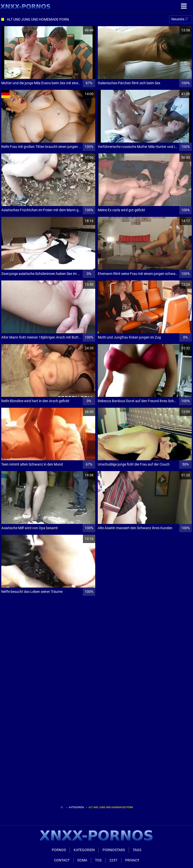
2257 (113, 860)
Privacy (132, 860)
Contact (62, 860)
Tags (137, 850)
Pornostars (114, 850)
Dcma (82, 860)
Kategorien (76, 807)
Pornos (59, 850)
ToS (98, 860)
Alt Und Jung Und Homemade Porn (111, 807)
